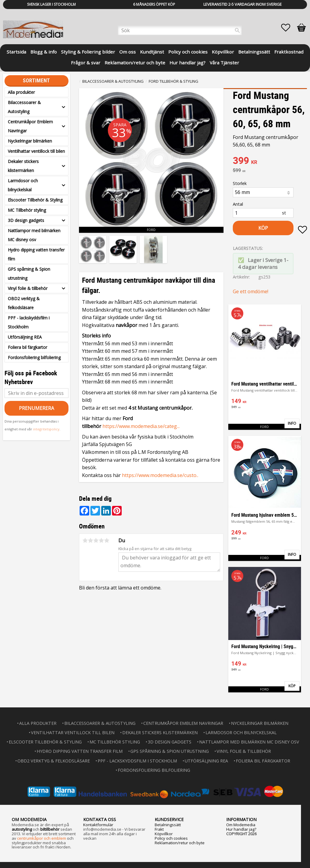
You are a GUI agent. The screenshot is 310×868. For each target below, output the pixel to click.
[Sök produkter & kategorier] (180, 30)
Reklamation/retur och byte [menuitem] (135, 63)
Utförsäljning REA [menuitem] (25, 337)
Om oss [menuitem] (128, 52)
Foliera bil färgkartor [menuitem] (27, 347)
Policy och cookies (171, 838)
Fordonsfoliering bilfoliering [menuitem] (34, 357)
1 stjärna (85, 540)
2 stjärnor (90, 540)
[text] (270, 161)
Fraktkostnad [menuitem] (289, 52)
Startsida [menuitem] (16, 52)
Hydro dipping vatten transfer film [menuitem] (36, 254)
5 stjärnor (107, 540)
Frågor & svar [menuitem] (86, 63)
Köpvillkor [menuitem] (223, 52)
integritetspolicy (46, 429)
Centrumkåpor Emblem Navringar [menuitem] (30, 126)
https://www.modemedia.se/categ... (141, 426)
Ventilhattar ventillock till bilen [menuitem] (36, 151)
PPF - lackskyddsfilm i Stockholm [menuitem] (29, 322)
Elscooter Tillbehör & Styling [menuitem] (35, 200)
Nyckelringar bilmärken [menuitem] (30, 141)
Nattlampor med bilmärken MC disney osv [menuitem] (34, 235)
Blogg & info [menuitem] (44, 52)
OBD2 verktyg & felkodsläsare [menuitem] (24, 303)
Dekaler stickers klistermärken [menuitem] (23, 166)
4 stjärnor (101, 540)
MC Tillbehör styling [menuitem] (27, 210)
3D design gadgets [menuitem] (26, 220)
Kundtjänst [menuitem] (152, 52)
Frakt (159, 829)
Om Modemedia (241, 825)
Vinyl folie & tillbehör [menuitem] (28, 288)
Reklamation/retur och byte (180, 843)
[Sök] (237, 30)
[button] (289, 28)
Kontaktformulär (98, 825)
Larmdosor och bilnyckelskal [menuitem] (23, 185)
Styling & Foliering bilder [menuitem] (88, 52)
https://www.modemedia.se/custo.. (160, 475)
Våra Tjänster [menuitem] (224, 63)
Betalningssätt (168, 825)
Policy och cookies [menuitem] (188, 52)
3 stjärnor (96, 540)
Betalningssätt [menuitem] (254, 52)
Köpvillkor (164, 834)
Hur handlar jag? (241, 829)
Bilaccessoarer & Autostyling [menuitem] (24, 107)
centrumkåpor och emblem (42, 838)
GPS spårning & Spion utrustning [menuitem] (29, 274)
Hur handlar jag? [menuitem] (187, 63)
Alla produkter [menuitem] (21, 92)
